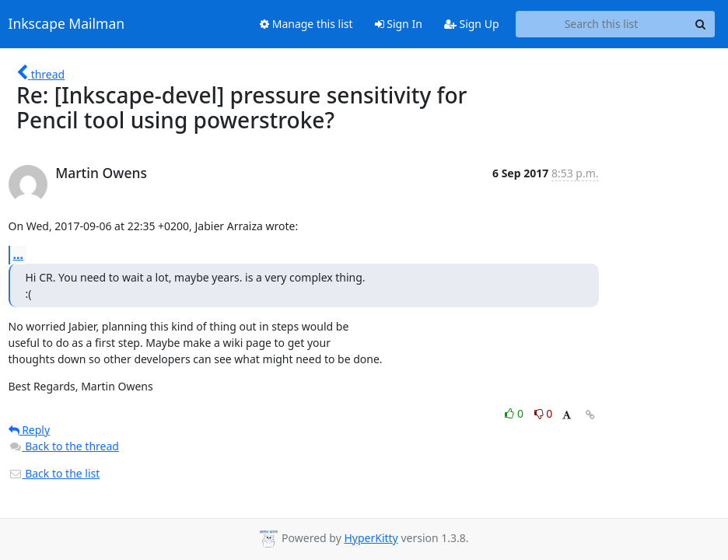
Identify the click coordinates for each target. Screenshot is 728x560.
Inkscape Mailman (67, 24)
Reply (30, 430)
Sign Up (472, 24)
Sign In (399, 24)
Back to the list (54, 473)
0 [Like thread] (515, 413)
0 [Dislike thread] (544, 413)
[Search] (701, 24)
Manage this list (306, 24)
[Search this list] (602, 24)
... (19, 254)
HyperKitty (371, 538)
